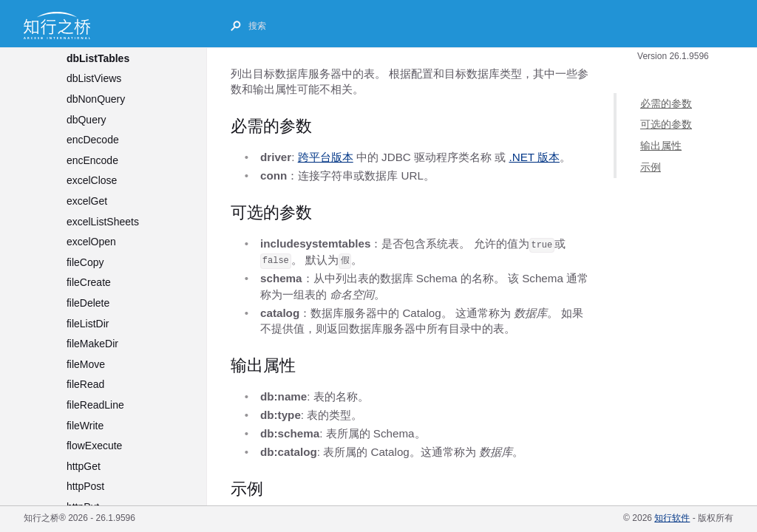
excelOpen (91, 242)
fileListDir (88, 324)
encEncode (92, 160)
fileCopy (85, 262)
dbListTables (98, 58)
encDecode (93, 140)
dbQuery (86, 120)
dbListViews (94, 78)
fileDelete (88, 303)
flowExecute (94, 446)
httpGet (84, 466)
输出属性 (661, 146)
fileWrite (85, 426)
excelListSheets (103, 222)
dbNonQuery (96, 99)
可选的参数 (666, 125)
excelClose (92, 180)
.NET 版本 (534, 157)
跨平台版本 (326, 157)
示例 (651, 167)
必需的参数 (666, 104)
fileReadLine (95, 405)
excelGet (87, 201)
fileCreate (89, 282)
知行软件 (672, 518)
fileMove (86, 364)
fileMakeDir (92, 344)
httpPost (85, 486)
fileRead (85, 384)
